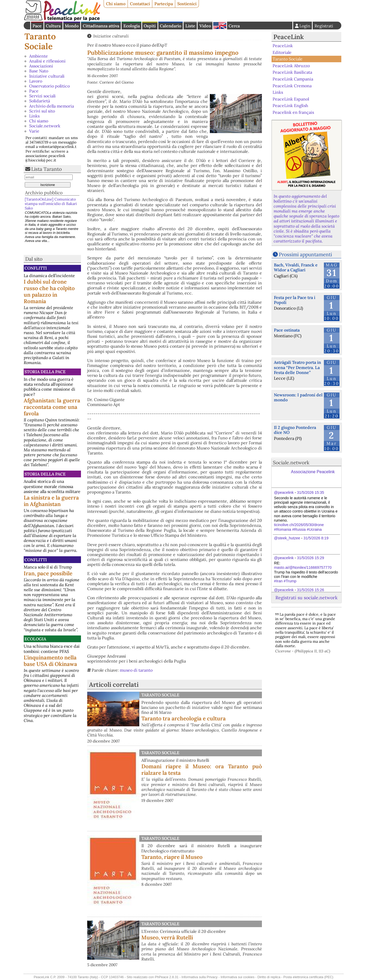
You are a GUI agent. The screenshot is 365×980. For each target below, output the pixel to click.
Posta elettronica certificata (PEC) (308, 977)
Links (34, 116)
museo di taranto (136, 670)
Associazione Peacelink (313, 472)
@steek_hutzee (287, 538)
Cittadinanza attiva (101, 26)
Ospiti (150, 26)
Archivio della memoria (52, 106)
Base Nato (39, 71)
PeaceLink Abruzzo (291, 66)
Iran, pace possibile (48, 573)
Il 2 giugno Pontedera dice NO (295, 430)
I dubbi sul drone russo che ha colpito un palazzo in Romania (49, 291)
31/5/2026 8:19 (316, 538)
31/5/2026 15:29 (311, 558)
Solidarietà (40, 101)
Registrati (324, 26)
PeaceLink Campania (293, 79)
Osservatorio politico (49, 86)
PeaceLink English (290, 105)
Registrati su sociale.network (306, 598)
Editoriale (282, 52)
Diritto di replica (269, 977)
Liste (190, 26)
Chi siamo (116, 4)
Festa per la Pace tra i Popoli (295, 300)
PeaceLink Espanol (291, 99)
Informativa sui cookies (237, 977)
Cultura (53, 26)
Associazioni (41, 66)
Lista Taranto (46, 169)
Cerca (234, 26)
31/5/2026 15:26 (311, 590)
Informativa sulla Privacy (200, 977)
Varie (34, 131)
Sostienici (187, 4)
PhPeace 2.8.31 (167, 977)
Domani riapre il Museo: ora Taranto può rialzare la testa (202, 770)
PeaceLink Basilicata (292, 72)
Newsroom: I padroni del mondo (298, 397)
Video (205, 26)
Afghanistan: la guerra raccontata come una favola (52, 407)
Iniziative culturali (47, 76)
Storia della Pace (45, 372)
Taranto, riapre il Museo (172, 857)
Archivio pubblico (44, 193)
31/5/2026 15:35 (311, 492)
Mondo (72, 26)
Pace (37, 26)
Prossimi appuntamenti (305, 254)
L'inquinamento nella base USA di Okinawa (50, 661)
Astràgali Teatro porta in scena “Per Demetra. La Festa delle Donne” (297, 367)
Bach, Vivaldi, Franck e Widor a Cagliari (296, 267)
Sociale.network (45, 126)
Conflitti (36, 268)
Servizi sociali (42, 96)
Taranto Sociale (40, 41)
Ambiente (39, 56)
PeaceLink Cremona (292, 85)
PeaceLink (289, 37)
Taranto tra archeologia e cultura (184, 718)
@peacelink (284, 492)
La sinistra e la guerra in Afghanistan (51, 501)
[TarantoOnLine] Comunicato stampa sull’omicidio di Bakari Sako (51, 204)
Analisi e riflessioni (47, 61)
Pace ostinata (287, 330)
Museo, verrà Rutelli (167, 937)
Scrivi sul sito (42, 111)
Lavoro (36, 81)
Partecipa (164, 4)
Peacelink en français (293, 112)
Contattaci (140, 4)
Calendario (171, 26)
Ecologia (132, 26)
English (220, 26)
